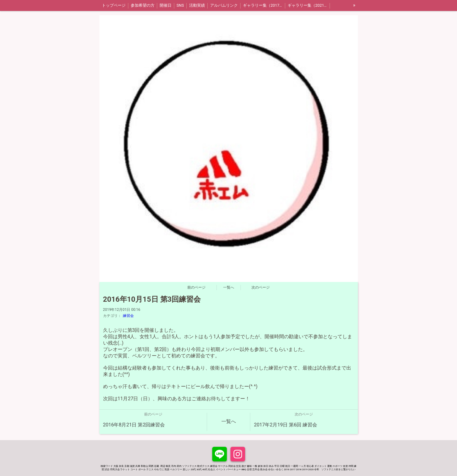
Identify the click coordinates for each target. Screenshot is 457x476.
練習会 (128, 316)
